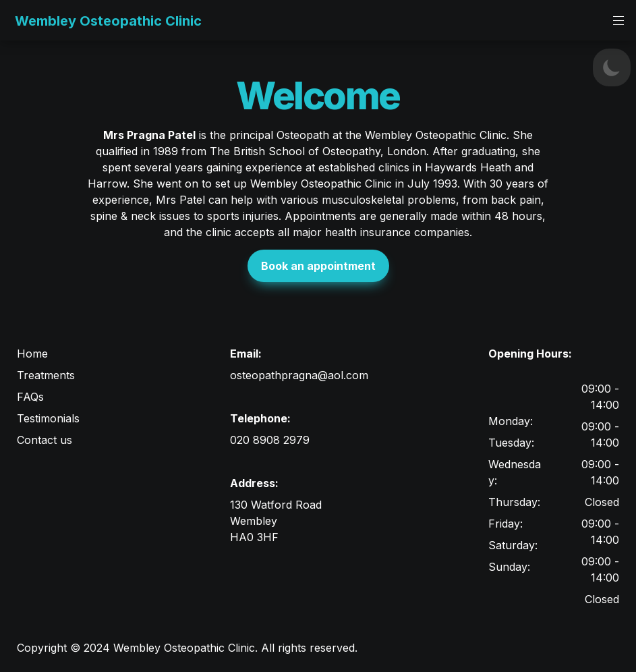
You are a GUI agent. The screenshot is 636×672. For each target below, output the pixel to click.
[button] (11, 21)
